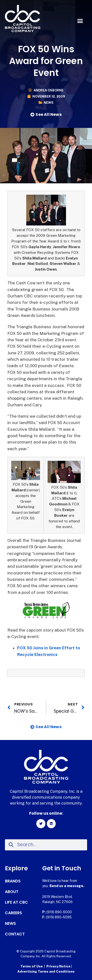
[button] (80, 21)
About (12, 892)
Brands (13, 881)
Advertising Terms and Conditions (46, 971)
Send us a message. (67, 886)
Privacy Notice (59, 966)
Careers (13, 913)
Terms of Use (32, 966)
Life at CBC (16, 902)
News (49, 103)
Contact (15, 934)
